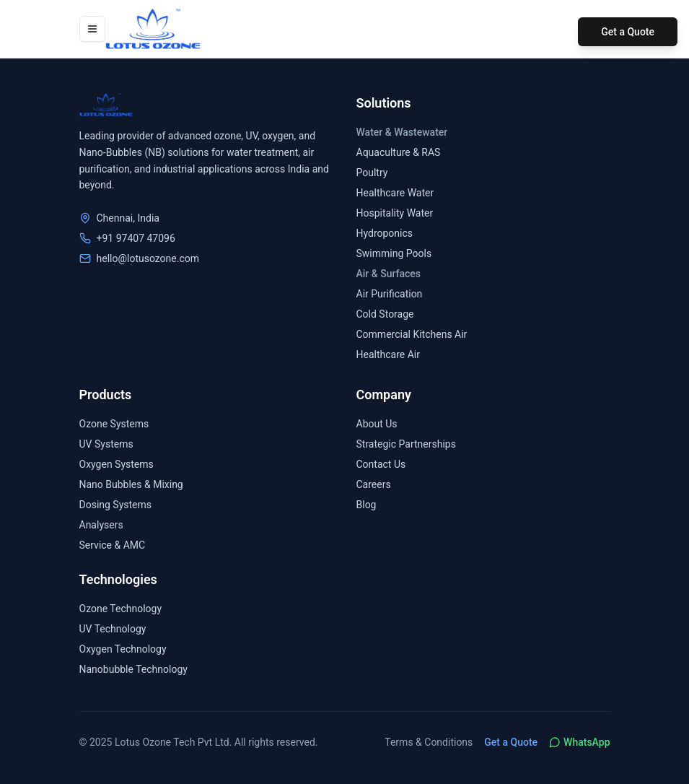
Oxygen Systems (117, 464)
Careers (374, 484)
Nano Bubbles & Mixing (131, 484)
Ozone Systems (114, 424)
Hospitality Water (395, 213)
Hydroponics (385, 233)
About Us (377, 424)
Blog (367, 505)
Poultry (372, 173)
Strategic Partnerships (406, 444)
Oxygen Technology (123, 649)
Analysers (101, 525)
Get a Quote (628, 32)
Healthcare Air (388, 354)
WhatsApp (579, 742)
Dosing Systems (116, 505)
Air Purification (390, 294)
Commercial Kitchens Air (412, 334)
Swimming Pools (394, 253)
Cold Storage (385, 314)
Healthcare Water (395, 193)
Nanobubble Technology (133, 669)
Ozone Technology (121, 609)
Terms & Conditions (429, 742)
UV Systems (106, 444)
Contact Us (381, 464)
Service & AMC (113, 545)
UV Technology (113, 629)
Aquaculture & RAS (399, 152)
